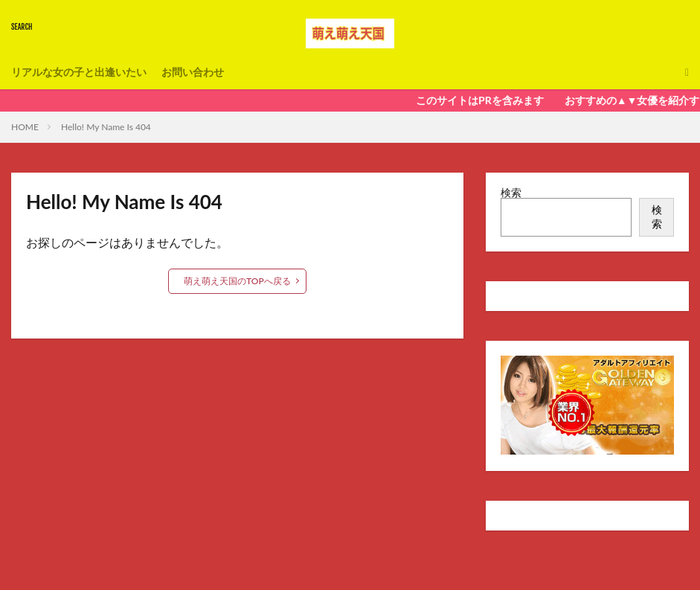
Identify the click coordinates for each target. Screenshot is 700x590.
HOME (25, 127)
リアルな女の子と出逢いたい (79, 72)
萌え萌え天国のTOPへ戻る (237, 281)
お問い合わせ (193, 72)
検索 (511, 192)
